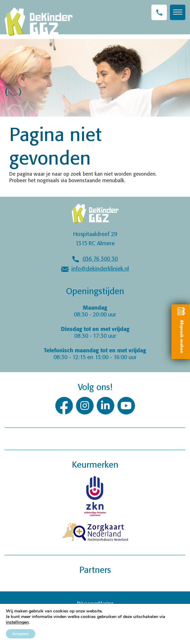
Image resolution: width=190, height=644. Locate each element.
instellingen (17, 622)
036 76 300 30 (100, 259)
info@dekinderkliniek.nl (100, 269)
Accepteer (21, 634)
